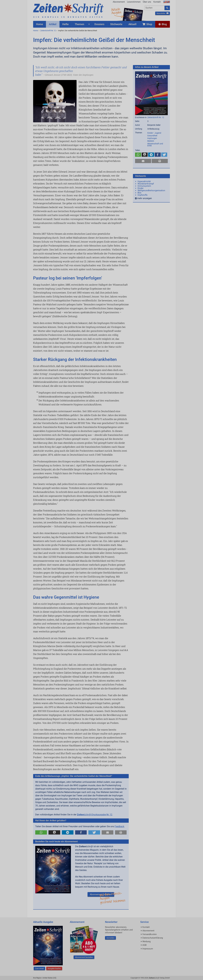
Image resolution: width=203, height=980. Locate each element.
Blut (139, 193)
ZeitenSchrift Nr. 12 (48, 31)
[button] (41, 832)
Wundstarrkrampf (146, 184)
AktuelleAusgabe (116, 11)
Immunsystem (144, 186)
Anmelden (110, 938)
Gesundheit (152, 136)
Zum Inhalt (39, 969)
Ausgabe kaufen (54, 969)
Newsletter (163, 13)
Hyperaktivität (144, 181)
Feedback (119, 826)
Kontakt (157, 2)
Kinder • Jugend (154, 133)
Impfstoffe (143, 195)
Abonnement (119, 2)
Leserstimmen (134, 2)
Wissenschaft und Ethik (155, 145)
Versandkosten (150, 934)
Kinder (141, 188)
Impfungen (152, 138)
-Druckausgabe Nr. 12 (95, 815)
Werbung (146, 941)
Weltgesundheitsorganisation (151, 190)
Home (36, 31)
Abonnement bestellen (101, 894)
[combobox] (155, 8)
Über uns (147, 2)
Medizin (151, 141)
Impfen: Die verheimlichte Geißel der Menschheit (78, 31)
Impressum (148, 949)
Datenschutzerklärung (153, 938)
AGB (144, 945)
